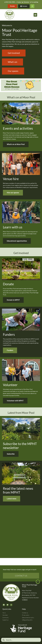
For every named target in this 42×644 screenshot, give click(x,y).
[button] (35, 15)
